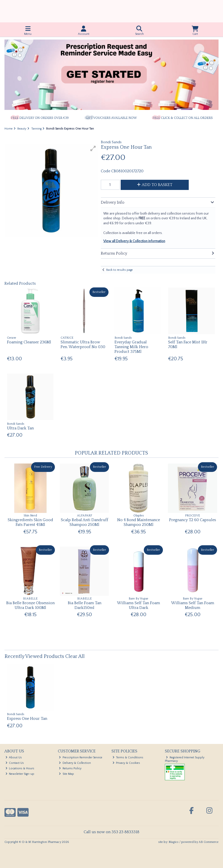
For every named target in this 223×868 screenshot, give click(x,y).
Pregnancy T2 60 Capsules (193, 520)
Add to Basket (155, 185)
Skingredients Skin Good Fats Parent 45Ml (30, 522)
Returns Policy (70, 768)
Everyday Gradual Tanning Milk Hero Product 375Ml (131, 347)
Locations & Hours (20, 768)
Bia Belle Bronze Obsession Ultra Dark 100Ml (30, 605)
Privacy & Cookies (126, 763)
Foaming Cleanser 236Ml (29, 342)
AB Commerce (209, 842)
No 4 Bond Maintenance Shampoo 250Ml (139, 522)
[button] (93, 148)
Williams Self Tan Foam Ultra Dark (138, 605)
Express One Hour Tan (27, 719)
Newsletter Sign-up (20, 774)
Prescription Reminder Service (81, 757)
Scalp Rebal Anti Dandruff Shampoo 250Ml (85, 522)
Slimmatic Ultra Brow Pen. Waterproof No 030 (83, 344)
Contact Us (15, 763)
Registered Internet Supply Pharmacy (185, 759)
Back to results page (120, 270)
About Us (14, 757)
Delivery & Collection (75, 763)
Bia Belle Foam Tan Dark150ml (85, 605)
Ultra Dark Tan (20, 428)
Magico (174, 842)
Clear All (75, 656)
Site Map (66, 774)
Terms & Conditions (128, 757)
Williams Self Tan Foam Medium (193, 605)
